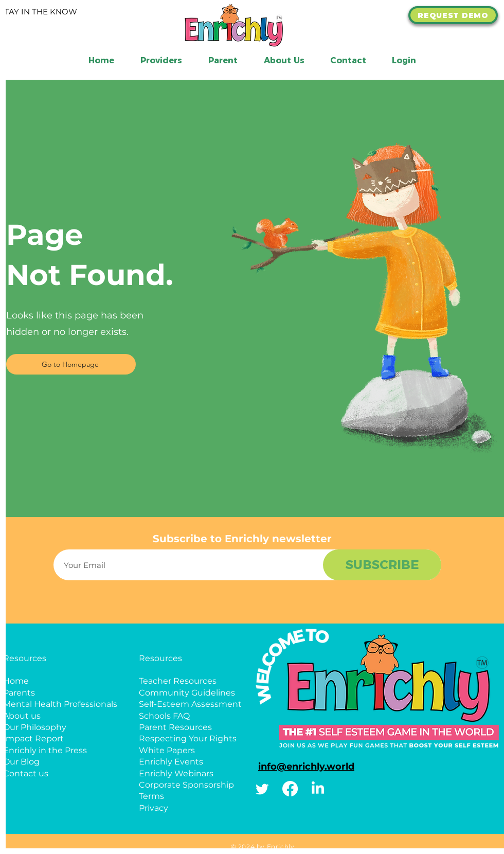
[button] (284, 61)
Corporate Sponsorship (186, 785)
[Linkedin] (318, 789)
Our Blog (21, 762)
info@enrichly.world (306, 767)
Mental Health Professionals (60, 704)
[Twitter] (262, 789)
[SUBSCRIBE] (382, 565)
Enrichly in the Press (45, 750)
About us (22, 716)
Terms (151, 796)
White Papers (167, 750)
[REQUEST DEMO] (453, 15)
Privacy (154, 808)
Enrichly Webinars (176, 773)
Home (16, 681)
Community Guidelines (187, 693)
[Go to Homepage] (71, 364)
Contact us (26, 773)
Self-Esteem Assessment (190, 704)
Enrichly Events (171, 762)
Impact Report (33, 739)
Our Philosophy (35, 727)
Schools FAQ (164, 716)
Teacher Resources (178, 681)
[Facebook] (290, 789)
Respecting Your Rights (188, 739)
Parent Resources (175, 727)
